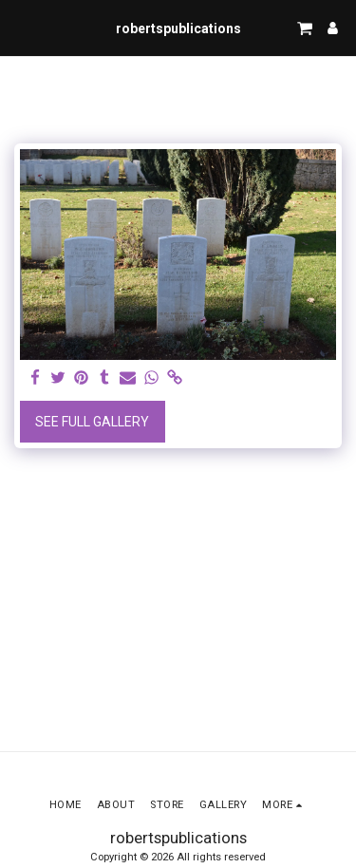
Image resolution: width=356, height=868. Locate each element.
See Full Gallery (92, 422)
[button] (21, 28)
